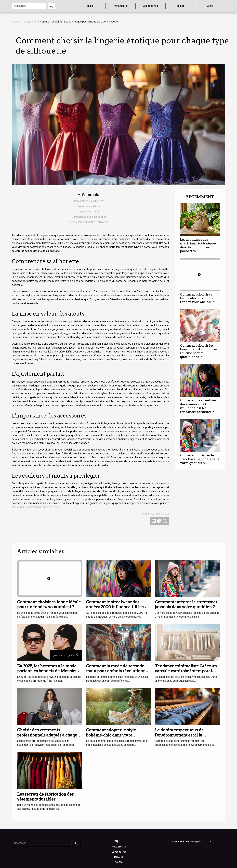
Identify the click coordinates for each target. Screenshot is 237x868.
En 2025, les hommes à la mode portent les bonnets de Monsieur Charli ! (48, 671)
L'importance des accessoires (89, 217)
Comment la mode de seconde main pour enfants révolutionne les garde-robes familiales (117, 671)
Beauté (180, 6)
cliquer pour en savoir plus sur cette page (36, 507)
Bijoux (91, 6)
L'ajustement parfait (89, 212)
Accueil (16, 22)
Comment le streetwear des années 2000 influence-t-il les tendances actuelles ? (199, 406)
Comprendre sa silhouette (89, 201)
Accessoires (151, 6)
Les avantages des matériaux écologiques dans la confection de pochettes (198, 245)
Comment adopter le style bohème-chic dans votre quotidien (111, 735)
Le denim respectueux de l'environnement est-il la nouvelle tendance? (179, 735)
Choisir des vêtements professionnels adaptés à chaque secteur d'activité (48, 735)
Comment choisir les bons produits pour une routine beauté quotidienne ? (198, 351)
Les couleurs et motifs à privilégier (89, 222)
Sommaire (91, 195)
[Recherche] (29, 6)
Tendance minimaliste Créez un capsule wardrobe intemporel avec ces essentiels (186, 671)
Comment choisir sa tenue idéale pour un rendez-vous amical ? (197, 298)
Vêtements (121, 6)
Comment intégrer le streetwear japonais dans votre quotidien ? (200, 459)
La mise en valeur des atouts (89, 206)
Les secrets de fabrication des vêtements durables (45, 797)
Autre (210, 6)
